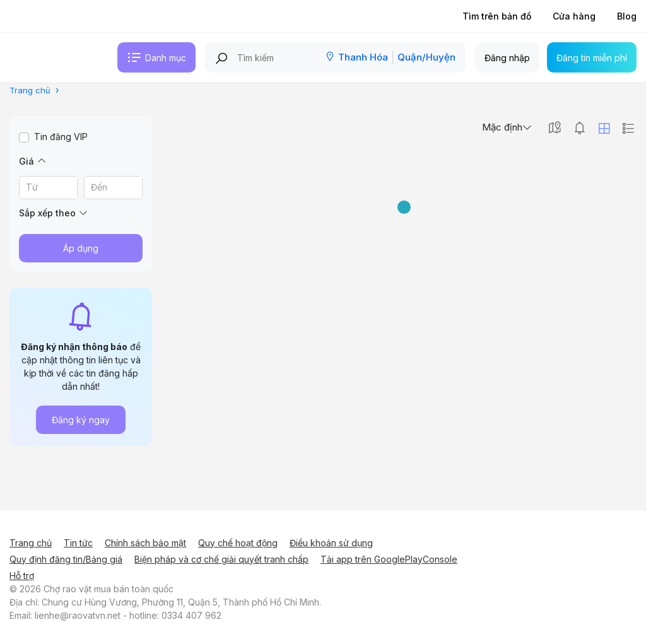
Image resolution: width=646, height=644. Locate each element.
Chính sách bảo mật (145, 543)
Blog (627, 16)
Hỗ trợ (22, 576)
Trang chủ (31, 543)
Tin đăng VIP (61, 137)
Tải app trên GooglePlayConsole (389, 559)
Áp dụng (81, 248)
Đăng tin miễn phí (592, 58)
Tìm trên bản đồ (497, 16)
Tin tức (78, 543)
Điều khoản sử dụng (331, 543)
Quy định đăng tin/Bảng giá (66, 559)
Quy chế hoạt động (238, 543)
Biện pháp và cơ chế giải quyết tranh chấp (221, 559)
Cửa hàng (574, 16)
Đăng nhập (507, 58)
